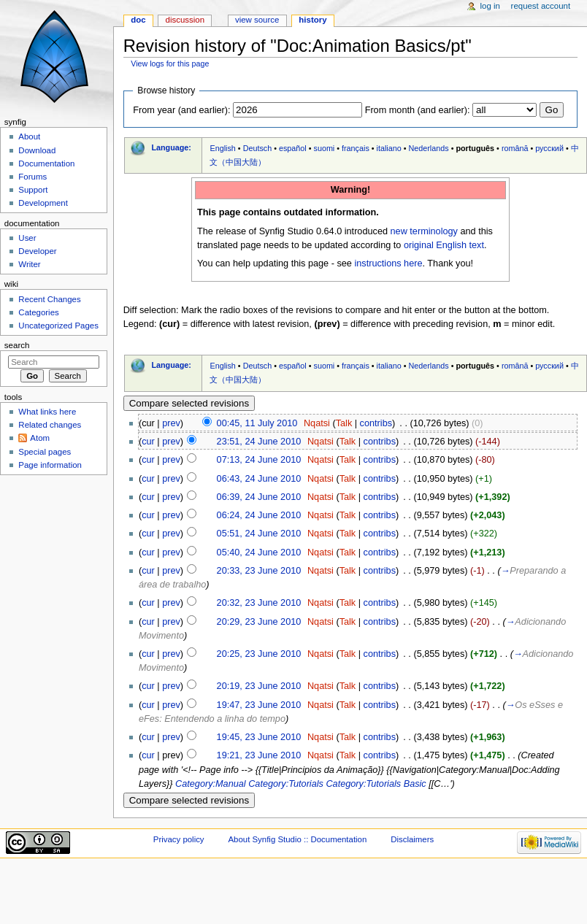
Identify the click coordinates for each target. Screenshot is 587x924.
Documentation (46, 163)
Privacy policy (179, 839)
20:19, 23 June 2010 (259, 686)
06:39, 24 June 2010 (259, 497)
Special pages (45, 452)
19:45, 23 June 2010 (259, 737)
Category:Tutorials (286, 784)
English (222, 148)
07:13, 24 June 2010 (259, 460)
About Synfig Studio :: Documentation (297, 839)
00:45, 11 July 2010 (257, 423)
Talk (344, 423)
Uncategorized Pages (58, 326)
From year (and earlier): (181, 110)
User (27, 238)
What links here (47, 412)
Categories (38, 312)
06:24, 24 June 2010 (259, 515)
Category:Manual (211, 784)
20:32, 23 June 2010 (259, 603)
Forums (32, 177)
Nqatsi (317, 423)
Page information (50, 465)
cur (148, 442)
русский (549, 148)
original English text (444, 245)
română (515, 148)
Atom (40, 438)
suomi (325, 148)
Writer (29, 264)
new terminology (424, 231)
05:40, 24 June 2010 (259, 553)
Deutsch (258, 148)
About (29, 136)
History (312, 20)
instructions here (388, 263)
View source (257, 20)
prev (171, 423)
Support (33, 190)
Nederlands (429, 148)
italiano (389, 148)
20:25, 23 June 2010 (259, 654)
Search (17, 345)
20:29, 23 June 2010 (259, 622)
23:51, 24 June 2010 (259, 442)
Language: (171, 147)
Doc (138, 20)
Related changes (50, 425)
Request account (541, 6)
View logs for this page (170, 63)
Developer (37, 251)
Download (37, 150)
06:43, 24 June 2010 (259, 479)
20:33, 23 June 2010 (259, 571)
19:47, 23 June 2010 (259, 705)
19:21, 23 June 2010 (259, 755)
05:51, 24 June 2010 (259, 534)
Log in (490, 6)
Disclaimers (412, 839)
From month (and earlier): (418, 110)
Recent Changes (49, 299)
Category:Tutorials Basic (376, 784)
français (356, 148)
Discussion (185, 20)
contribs (376, 423)
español (293, 148)
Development (43, 203)
